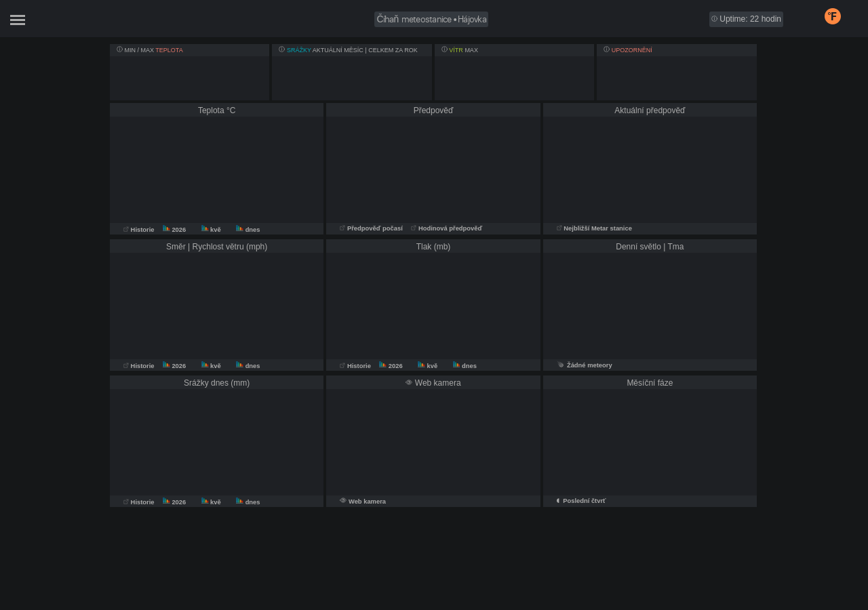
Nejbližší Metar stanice (594, 228)
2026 (175, 230)
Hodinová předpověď (447, 228)
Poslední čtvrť (584, 501)
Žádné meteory (585, 365)
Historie (140, 230)
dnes (248, 230)
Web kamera (367, 502)
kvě (212, 230)
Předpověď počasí (372, 228)
